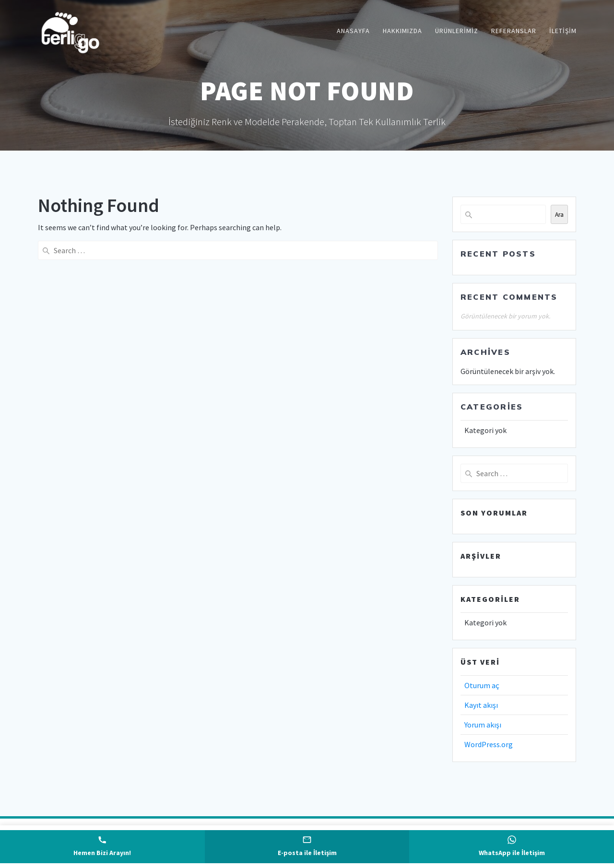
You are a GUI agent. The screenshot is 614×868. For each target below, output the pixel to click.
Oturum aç (482, 685)
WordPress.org (489, 744)
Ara (559, 215)
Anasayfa (353, 31)
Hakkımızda (402, 31)
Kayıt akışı (481, 705)
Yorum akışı (483, 725)
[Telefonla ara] (102, 847)
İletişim (563, 31)
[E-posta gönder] (307, 847)
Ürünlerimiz (457, 31)
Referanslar (514, 31)
